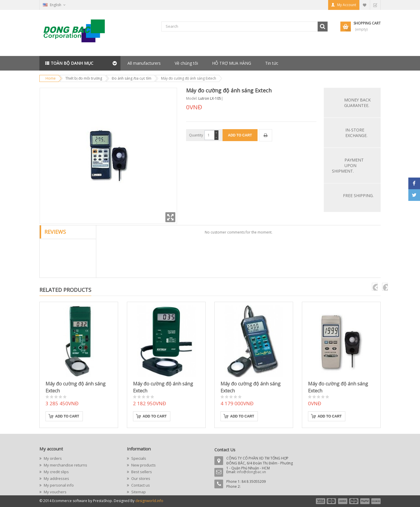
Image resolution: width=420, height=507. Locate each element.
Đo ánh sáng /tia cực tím (132, 78)
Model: (192, 98)
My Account (347, 5)
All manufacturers (144, 63)
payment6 (375, 501)
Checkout (375, 5)
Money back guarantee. (357, 103)
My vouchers (55, 492)
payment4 (354, 501)
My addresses (56, 478)
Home (51, 78)
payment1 (320, 501)
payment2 (332, 501)
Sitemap (138, 492)
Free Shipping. (358, 195)
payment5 (365, 501)
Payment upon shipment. (348, 165)
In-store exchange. (356, 133)
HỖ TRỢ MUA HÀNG (232, 63)
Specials (138, 458)
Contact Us (225, 450)
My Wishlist (365, 5)
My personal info (58, 485)
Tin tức (272, 63)
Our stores (140, 478)
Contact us (140, 485)
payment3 (343, 501)
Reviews (55, 232)
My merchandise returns (65, 465)
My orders (52, 458)
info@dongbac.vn (251, 472)
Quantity (196, 135)
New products (143, 465)
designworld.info (149, 501)
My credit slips (56, 472)
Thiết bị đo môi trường (84, 78)
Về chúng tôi (186, 63)
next (385, 287)
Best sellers (141, 472)
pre (375, 287)
